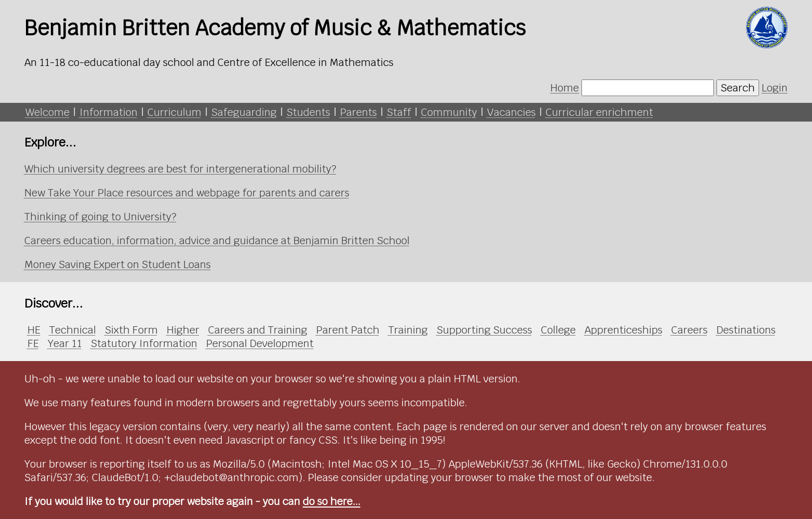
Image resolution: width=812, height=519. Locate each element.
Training (408, 330)
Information (109, 112)
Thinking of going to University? (100, 217)
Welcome (48, 112)
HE (34, 330)
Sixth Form (131, 330)
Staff (399, 112)
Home (565, 88)
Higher (183, 330)
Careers (689, 330)
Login (775, 88)
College (558, 330)
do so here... (331, 501)
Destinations (746, 330)
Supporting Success (484, 330)
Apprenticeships (624, 330)
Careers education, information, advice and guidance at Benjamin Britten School (217, 241)
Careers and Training (258, 330)
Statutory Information (144, 343)
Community (449, 112)
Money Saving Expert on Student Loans (118, 264)
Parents (358, 112)
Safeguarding (244, 112)
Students (308, 112)
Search (738, 88)
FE (33, 343)
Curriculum (174, 112)
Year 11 (65, 343)
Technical (73, 330)
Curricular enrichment (599, 112)
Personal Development (260, 343)
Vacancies (511, 112)
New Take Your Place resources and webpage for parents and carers (187, 193)
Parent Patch (348, 330)
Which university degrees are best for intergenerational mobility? (180, 169)
